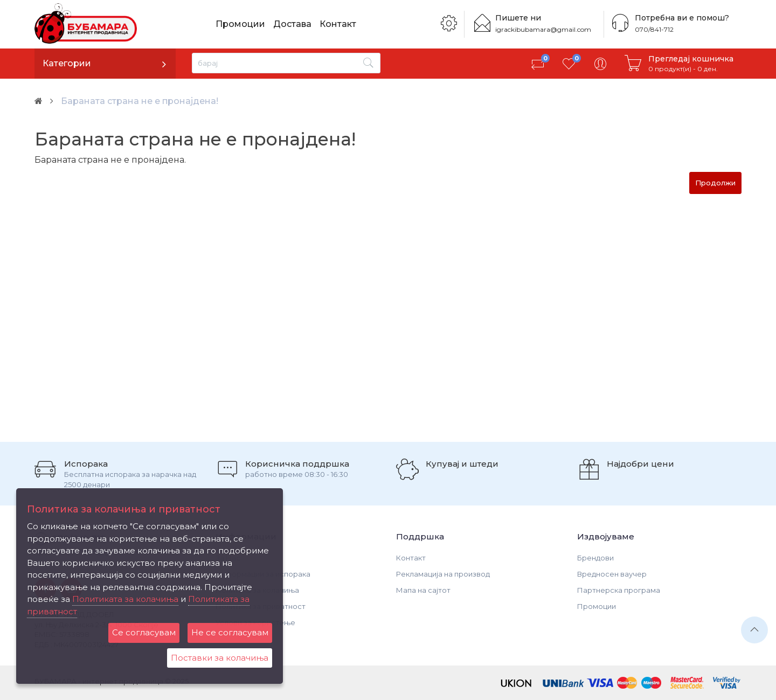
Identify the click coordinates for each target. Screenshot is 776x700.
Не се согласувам (230, 632)
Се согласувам (144, 632)
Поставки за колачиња (220, 658)
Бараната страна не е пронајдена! (140, 101)
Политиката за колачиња (125, 599)
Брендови (595, 558)
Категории (67, 63)
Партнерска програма (619, 590)
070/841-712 (654, 29)
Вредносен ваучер (612, 574)
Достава (292, 24)
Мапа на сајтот (423, 590)
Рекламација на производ (443, 574)
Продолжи (715, 183)
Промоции (240, 24)
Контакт (338, 24)
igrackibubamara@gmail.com (543, 29)
